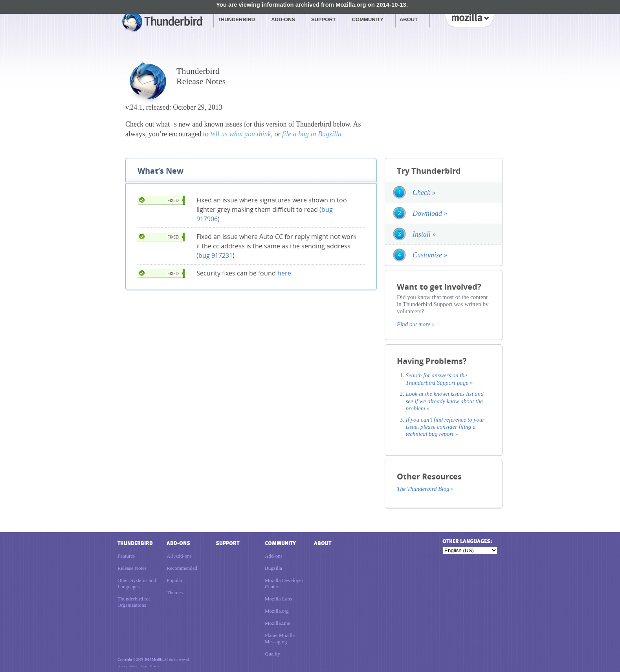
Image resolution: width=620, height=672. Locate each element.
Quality (272, 654)
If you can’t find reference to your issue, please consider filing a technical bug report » (445, 427)
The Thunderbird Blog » (425, 489)
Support (324, 19)
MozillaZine (277, 623)
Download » (430, 213)
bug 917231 (216, 255)
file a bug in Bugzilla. (313, 134)
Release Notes (132, 568)
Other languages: (467, 541)
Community (368, 19)
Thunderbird (236, 19)
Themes (175, 592)
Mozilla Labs (278, 599)
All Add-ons (179, 556)
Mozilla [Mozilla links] (469, 19)
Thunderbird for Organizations (134, 602)
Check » (424, 193)
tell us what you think (240, 134)
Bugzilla (273, 568)
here (284, 273)
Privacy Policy (127, 666)
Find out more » (416, 324)
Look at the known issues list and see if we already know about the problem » (445, 401)
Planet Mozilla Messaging (280, 638)
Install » (424, 234)
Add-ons (283, 19)
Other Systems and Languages (137, 583)
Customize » (430, 255)
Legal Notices (150, 666)
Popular (174, 580)
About (409, 19)
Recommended (182, 568)
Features (126, 556)
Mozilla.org (277, 611)
